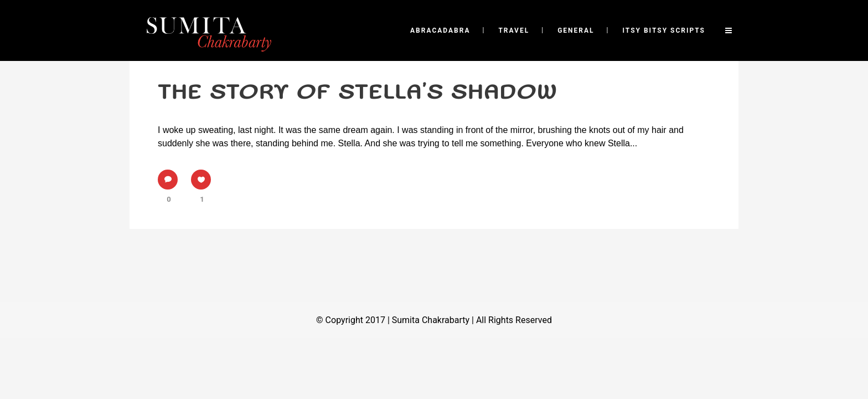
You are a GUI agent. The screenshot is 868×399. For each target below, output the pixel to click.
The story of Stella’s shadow (358, 93)
